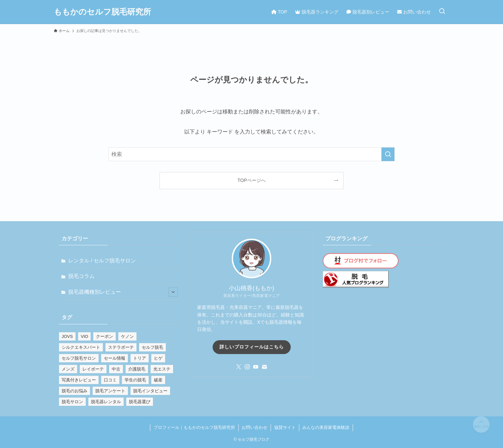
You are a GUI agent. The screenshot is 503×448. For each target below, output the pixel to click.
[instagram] (247, 367)
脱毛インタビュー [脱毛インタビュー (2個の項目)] (150, 391)
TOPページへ (251, 180)
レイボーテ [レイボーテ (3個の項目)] (93, 369)
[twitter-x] (239, 367)
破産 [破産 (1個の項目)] (158, 380)
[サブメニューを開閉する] (173, 292)
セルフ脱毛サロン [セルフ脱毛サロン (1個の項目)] (79, 358)
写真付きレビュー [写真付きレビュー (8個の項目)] (79, 380)
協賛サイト (285, 427)
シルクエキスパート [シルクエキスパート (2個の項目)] (81, 347)
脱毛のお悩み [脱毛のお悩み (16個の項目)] (74, 391)
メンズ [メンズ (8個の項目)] (68, 369)
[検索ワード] (251, 154)
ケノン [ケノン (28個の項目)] (127, 336)
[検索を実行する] (388, 154)
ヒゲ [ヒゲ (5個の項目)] (158, 358)
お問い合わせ (254, 427)
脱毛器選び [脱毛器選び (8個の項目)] (140, 402)
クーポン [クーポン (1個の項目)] (104, 336)
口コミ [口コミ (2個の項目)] (110, 380)
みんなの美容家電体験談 (326, 427)
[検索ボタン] (442, 12)
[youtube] (256, 367)
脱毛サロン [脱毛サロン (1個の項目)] (72, 402)
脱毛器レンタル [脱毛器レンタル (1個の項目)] (106, 402)
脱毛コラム (81, 276)
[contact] (264, 367)
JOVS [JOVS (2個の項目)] (67, 336)
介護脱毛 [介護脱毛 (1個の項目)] (137, 369)
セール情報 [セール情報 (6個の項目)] (115, 358)
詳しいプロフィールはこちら (252, 347)
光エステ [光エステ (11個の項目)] (162, 369)
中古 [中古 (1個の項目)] (116, 369)
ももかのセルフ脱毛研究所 (102, 12)
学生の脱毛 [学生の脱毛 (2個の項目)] (135, 380)
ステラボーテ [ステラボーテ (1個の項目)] (121, 347)
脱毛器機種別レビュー (123, 292)
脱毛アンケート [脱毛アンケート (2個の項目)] (110, 391)
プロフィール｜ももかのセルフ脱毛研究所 (194, 427)
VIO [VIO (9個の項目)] (84, 336)
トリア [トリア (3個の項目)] (140, 358)
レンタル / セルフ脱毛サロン (102, 261)
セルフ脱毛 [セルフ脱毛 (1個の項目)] (152, 347)
